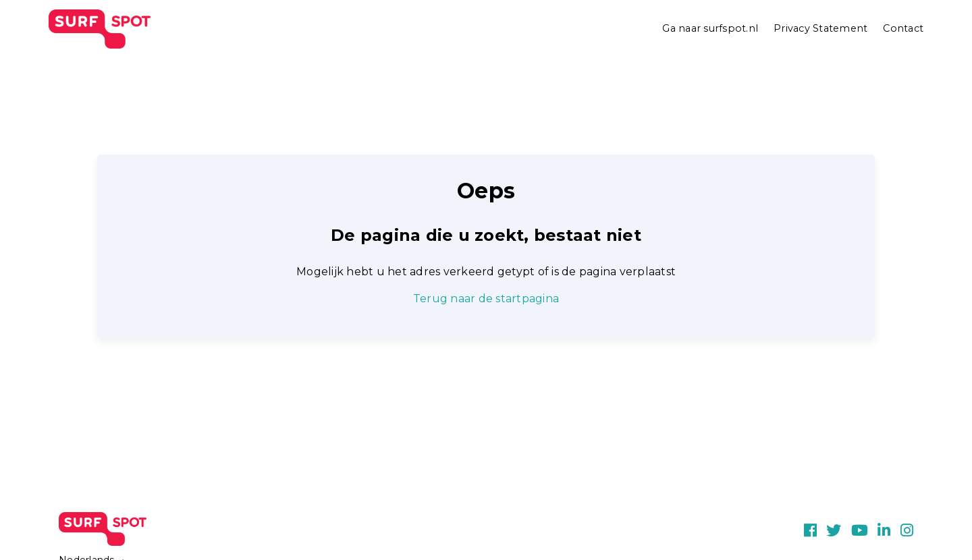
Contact (903, 28)
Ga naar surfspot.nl (710, 28)
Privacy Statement (820, 28)
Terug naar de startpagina (486, 299)
